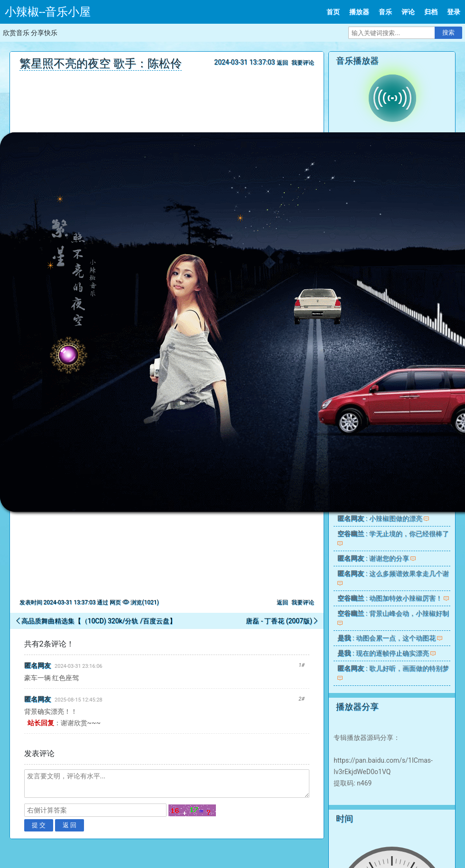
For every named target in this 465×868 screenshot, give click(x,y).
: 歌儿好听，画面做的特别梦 (393, 668)
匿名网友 (37, 665)
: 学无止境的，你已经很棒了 (393, 534)
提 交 (39, 825)
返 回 (70, 825)
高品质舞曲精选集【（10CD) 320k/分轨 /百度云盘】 (99, 621)
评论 (408, 12)
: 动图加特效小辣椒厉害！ (390, 598)
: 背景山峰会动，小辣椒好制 (393, 613)
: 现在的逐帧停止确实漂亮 (383, 653)
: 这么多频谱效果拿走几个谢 (393, 573)
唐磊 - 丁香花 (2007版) (279, 621)
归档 (431, 12)
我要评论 (303, 63)
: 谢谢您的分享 (373, 558)
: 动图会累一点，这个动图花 (386, 638)
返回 (282, 63)
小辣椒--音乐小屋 (48, 12)
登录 (454, 12)
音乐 (385, 12)
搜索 (448, 32)
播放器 (359, 12)
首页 (333, 12)
